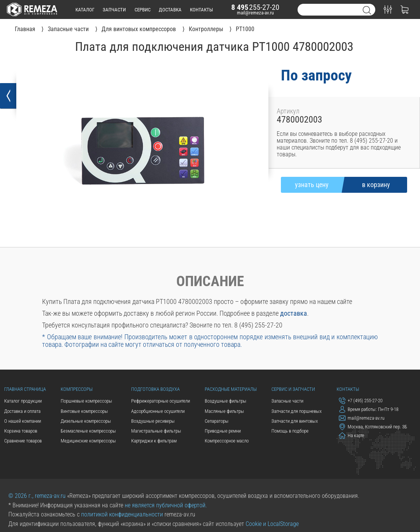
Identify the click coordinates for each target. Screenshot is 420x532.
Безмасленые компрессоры (88, 431)
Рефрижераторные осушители (161, 401)
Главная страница (25, 389)
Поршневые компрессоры (86, 401)
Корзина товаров (21, 431)
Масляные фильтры (224, 411)
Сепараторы (217, 421)
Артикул (288, 111)
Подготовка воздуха (155, 389)
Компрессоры (77, 389)
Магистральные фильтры (156, 431)
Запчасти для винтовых (295, 421)
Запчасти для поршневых (297, 411)
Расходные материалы (231, 389)
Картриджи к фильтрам (154, 441)
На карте (352, 436)
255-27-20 (255, 7)
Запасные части (287, 401)
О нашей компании (23, 421)
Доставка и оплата (22, 411)
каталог (85, 10)
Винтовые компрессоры (84, 411)
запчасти (114, 10)
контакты (201, 10)
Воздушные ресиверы (153, 421)
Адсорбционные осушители (158, 411)
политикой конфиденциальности (122, 515)
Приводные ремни (223, 431)
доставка (170, 10)
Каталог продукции (23, 401)
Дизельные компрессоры (86, 421)
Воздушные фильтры (226, 401)
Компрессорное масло (227, 441)
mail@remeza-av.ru (255, 13)
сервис (143, 10)
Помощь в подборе (290, 431)
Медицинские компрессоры (88, 441)
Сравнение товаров (23, 441)
